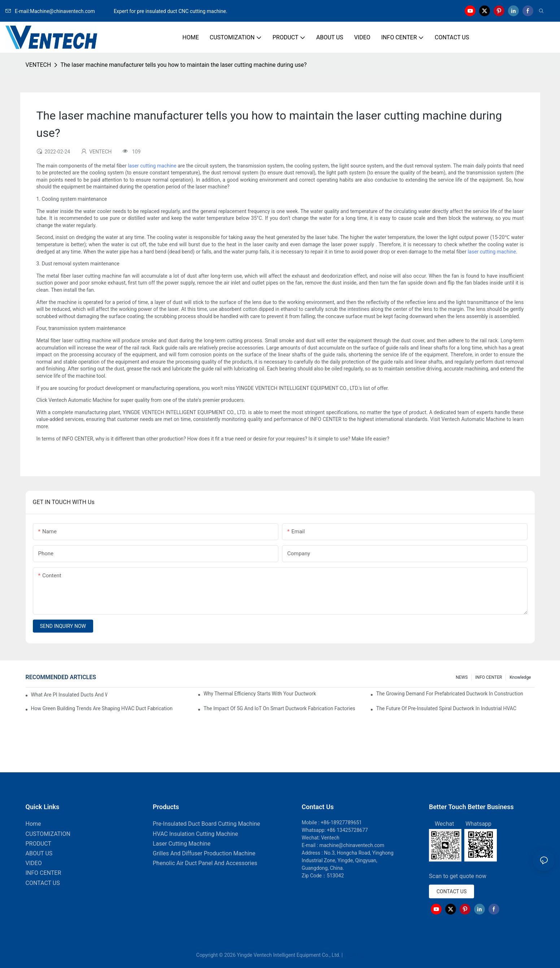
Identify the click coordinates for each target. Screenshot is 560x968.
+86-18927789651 (341, 822)
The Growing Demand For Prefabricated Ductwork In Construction (450, 694)
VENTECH (38, 65)
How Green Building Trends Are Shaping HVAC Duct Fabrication (102, 708)
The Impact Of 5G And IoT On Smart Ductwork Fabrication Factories (279, 708)
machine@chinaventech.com (352, 845)
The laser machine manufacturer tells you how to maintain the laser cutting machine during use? (183, 65)
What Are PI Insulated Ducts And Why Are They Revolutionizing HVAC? (69, 695)
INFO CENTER (489, 677)
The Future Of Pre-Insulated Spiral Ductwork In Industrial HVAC (446, 708)
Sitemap (354, 955)
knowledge (520, 677)
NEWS (462, 677)
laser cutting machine (152, 166)
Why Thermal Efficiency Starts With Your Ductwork (260, 694)
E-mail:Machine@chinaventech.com (59, 11)
